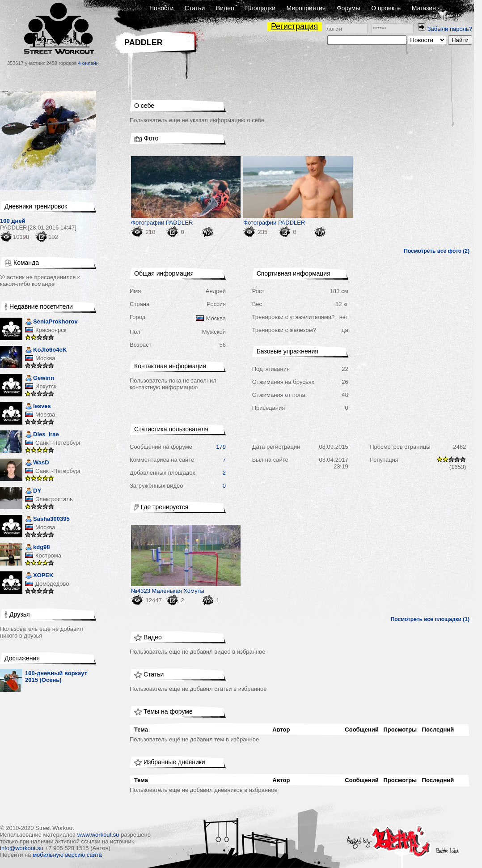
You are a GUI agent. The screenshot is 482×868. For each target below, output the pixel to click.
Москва (45, 358)
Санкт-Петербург (58, 443)
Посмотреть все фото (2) (437, 251)
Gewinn (40, 379)
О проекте (386, 8)
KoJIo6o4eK (46, 351)
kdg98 (38, 548)
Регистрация (294, 26)
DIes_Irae (42, 435)
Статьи (195, 8)
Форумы (349, 8)
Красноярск (51, 330)
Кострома (48, 555)
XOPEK (39, 576)
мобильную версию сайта (67, 855)
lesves (38, 407)
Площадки (260, 8)
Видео (225, 8)
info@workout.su (22, 848)
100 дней (13, 221)
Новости (161, 8)
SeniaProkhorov (51, 322)
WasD (37, 463)
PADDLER (13, 228)
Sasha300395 (47, 520)
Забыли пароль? (450, 29)
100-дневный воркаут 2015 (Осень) (56, 677)
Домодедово (52, 584)
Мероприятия (306, 8)
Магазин (424, 8)
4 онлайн (89, 63)
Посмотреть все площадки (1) (430, 619)
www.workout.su (98, 835)
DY (33, 491)
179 (221, 447)
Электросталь (54, 499)
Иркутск (46, 386)
